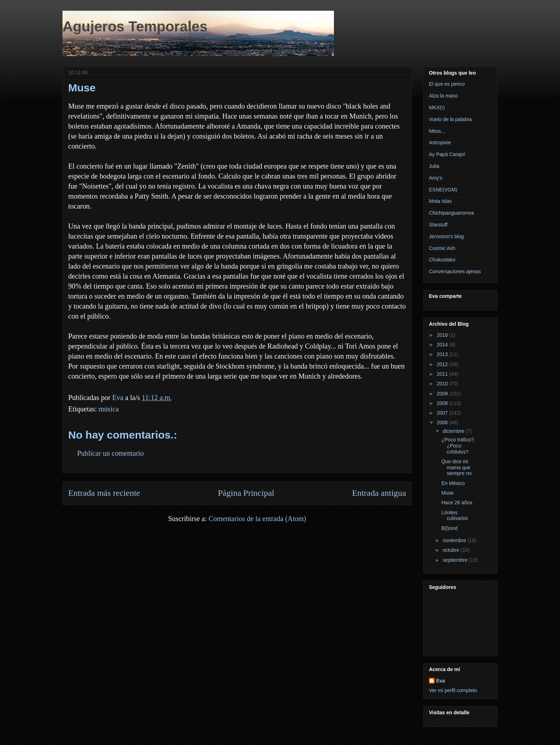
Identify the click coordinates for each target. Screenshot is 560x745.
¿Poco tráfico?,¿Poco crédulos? (458, 446)
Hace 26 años (457, 502)
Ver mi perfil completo (453, 690)
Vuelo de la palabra (450, 119)
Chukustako (442, 260)
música (109, 409)
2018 (443, 335)
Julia (434, 166)
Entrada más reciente (104, 493)
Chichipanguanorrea (451, 213)
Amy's (436, 178)
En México (453, 483)
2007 (443, 413)
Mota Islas (440, 201)
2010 (443, 384)
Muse (447, 493)
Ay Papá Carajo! (447, 154)
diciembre (454, 431)
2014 (443, 345)
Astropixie (440, 142)
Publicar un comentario (111, 453)
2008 (443, 403)
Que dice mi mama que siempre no (456, 467)
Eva (441, 681)
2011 (443, 374)
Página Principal (246, 493)
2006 (443, 422)
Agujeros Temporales (135, 26)
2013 (443, 354)
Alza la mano (443, 96)
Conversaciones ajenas (455, 271)
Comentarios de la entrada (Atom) (257, 519)
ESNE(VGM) (443, 190)
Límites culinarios (455, 516)
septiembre (456, 560)
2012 (443, 364)
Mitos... (437, 131)
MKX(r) (437, 107)
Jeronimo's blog (446, 236)
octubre (452, 550)
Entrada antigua (379, 493)
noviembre (455, 540)
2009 (443, 394)
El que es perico (447, 84)
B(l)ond (449, 528)
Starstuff (438, 225)
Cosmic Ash (442, 248)
